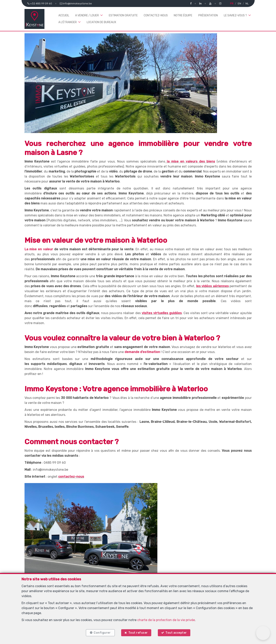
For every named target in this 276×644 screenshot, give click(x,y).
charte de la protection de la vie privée (166, 620)
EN (239, 3)
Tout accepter (176, 633)
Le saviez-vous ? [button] (235, 15)
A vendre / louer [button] (87, 15)
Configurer (102, 633)
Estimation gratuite (123, 15)
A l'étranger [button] (68, 22)
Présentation (208, 15)
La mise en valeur (39, 249)
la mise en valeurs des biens (190, 161)
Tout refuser (138, 633)
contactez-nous (71, 477)
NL (247, 3)
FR (232, 3)
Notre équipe (183, 15)
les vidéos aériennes (212, 286)
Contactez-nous (156, 15)
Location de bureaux (101, 22)
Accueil (64, 15)
